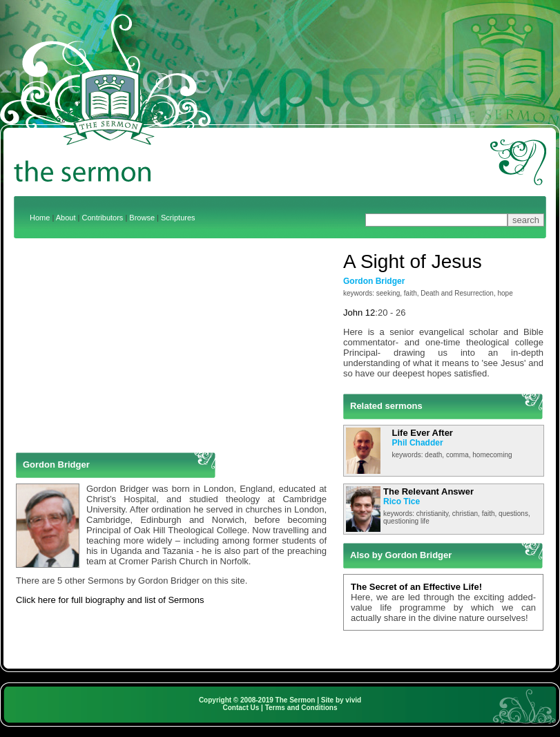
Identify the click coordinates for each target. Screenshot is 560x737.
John (353, 313)
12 (370, 313)
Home (40, 218)
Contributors (102, 218)
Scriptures (178, 218)
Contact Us (241, 708)
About (66, 218)
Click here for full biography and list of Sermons (110, 600)
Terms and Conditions (301, 708)
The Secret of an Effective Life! (416, 587)
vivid (353, 700)
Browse (142, 218)
